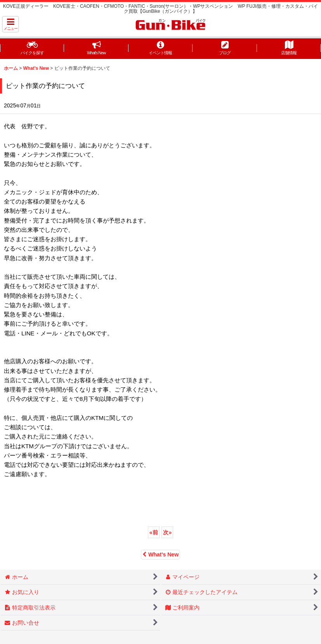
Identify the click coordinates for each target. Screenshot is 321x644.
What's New (160, 554)
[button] (10, 24)
